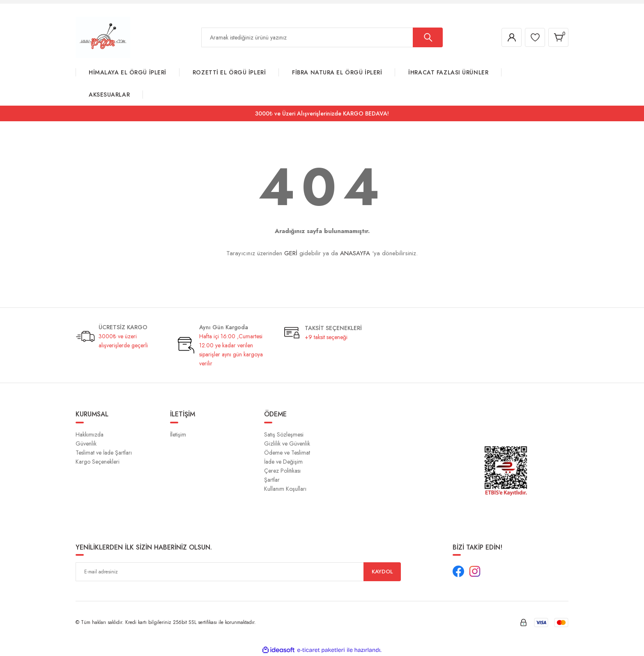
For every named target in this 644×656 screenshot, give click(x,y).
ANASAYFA (355, 253)
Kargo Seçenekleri (98, 462)
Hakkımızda (90, 434)
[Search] (322, 37)
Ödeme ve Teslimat (287, 453)
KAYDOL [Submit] (382, 572)
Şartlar (272, 480)
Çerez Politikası (282, 471)
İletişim (178, 434)
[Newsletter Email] (238, 572)
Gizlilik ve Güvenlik (287, 443)
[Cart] (558, 37)
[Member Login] (508, 37)
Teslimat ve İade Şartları (104, 453)
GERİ (291, 253)
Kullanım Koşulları (285, 489)
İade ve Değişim (283, 462)
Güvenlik (86, 443)
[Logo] (103, 37)
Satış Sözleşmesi (284, 434)
